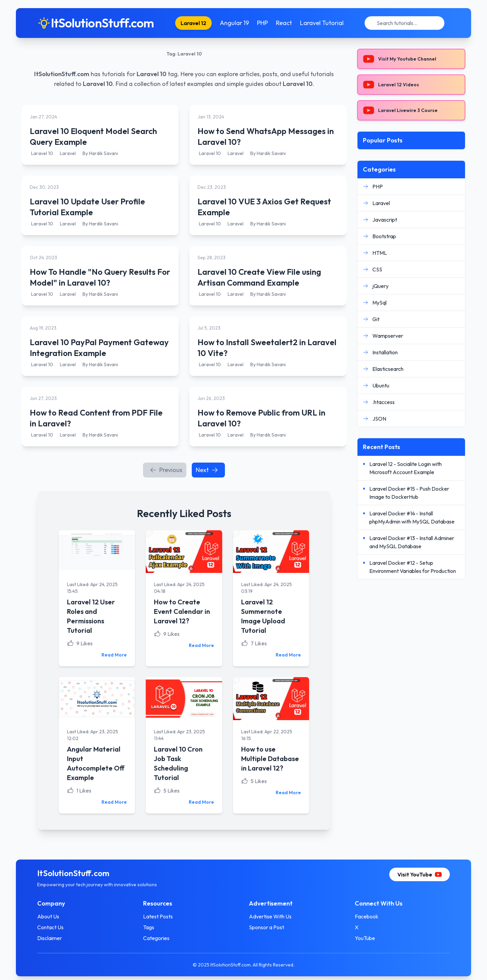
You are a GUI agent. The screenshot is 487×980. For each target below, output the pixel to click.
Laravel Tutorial (322, 23)
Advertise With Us (270, 916)
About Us (49, 916)
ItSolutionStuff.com (62, 74)
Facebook (366, 916)
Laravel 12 (193, 23)
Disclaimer (50, 938)
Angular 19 (234, 23)
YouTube (365, 938)
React (284, 23)
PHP (262, 23)
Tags (149, 927)
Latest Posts (158, 916)
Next (207, 470)
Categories (157, 938)
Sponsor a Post (266, 927)
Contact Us (51, 927)
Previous (166, 470)
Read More (114, 655)
